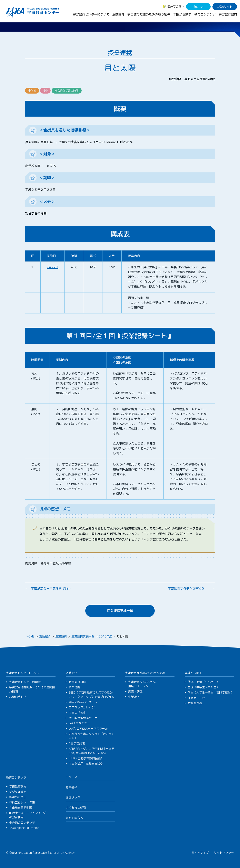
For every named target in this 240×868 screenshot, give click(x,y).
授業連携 (61, 636)
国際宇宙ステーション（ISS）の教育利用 (28, 815)
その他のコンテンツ (22, 822)
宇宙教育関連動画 (21, 808)
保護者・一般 (196, 698)
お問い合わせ (18, 697)
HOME (31, 636)
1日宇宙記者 (77, 743)
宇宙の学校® (77, 713)
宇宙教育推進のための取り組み (149, 14)
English (198, 7)
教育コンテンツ (205, 14)
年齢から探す (182, 14)
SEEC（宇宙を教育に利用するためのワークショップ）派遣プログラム (92, 695)
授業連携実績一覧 (120, 611)
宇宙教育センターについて (91, 14)
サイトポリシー (224, 853)
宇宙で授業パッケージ (83, 702)
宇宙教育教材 (228, 14)
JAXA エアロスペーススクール (88, 728)
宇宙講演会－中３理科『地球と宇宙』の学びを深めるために (51, 588)
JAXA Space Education (24, 828)
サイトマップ (200, 853)
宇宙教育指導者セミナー (84, 718)
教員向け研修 (77, 682)
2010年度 (106, 636)
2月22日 (53, 267)
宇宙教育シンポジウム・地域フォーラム (144, 684)
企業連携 (134, 697)
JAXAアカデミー (79, 723)
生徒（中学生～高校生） (203, 687)
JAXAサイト (225, 7)
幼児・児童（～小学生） (203, 682)
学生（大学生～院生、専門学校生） (211, 692)
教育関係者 (195, 703)
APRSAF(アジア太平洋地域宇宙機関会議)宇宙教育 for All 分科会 (92, 751)
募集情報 (71, 787)
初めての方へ (176, 6)
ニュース (71, 777)
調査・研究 (135, 691)
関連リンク (73, 797)
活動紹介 (118, 14)
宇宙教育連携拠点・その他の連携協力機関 (32, 689)
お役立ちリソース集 (22, 802)
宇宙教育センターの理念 (25, 682)
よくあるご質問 (76, 808)
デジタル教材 (18, 792)
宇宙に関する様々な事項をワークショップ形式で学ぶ (188, 588)
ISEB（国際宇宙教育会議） (86, 758)
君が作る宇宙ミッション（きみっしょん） (92, 736)
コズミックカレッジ (82, 707)
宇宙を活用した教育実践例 (86, 764)
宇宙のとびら (18, 797)
